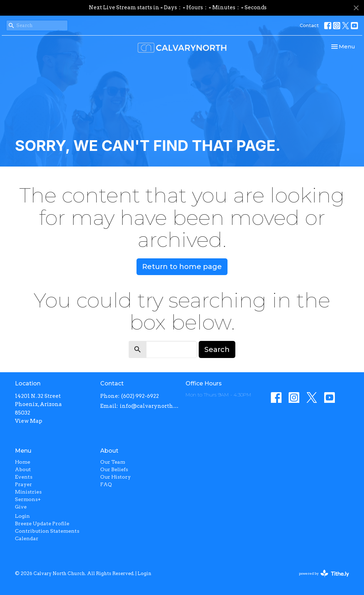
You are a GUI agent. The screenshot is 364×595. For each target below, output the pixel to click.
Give (21, 507)
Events (24, 477)
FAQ (106, 484)
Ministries (28, 492)
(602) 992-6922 (140, 396)
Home (23, 462)
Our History (116, 477)
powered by (324, 573)
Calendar (27, 538)
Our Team (113, 462)
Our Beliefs (114, 469)
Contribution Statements (47, 531)
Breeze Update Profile (42, 523)
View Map (29, 421)
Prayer (23, 484)
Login (22, 516)
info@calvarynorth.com (149, 406)
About (23, 469)
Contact (309, 25)
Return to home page (182, 267)
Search (217, 349)
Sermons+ (28, 499)
